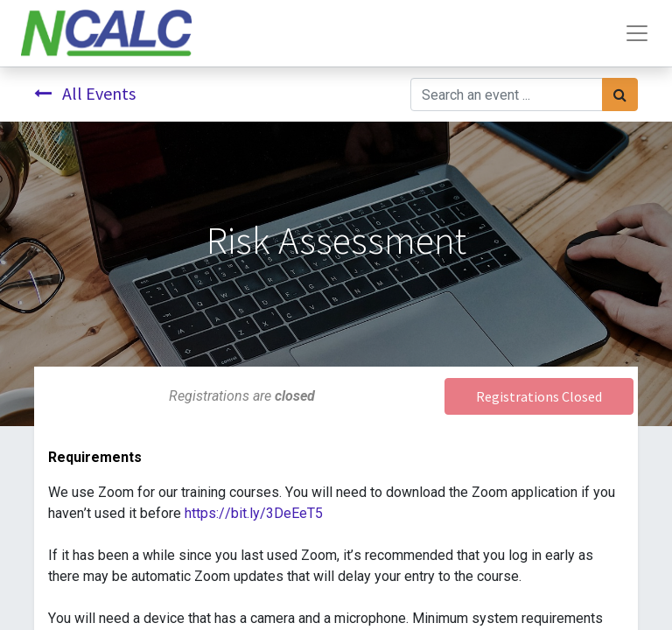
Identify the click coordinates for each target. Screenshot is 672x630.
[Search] (620, 94)
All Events (85, 93)
